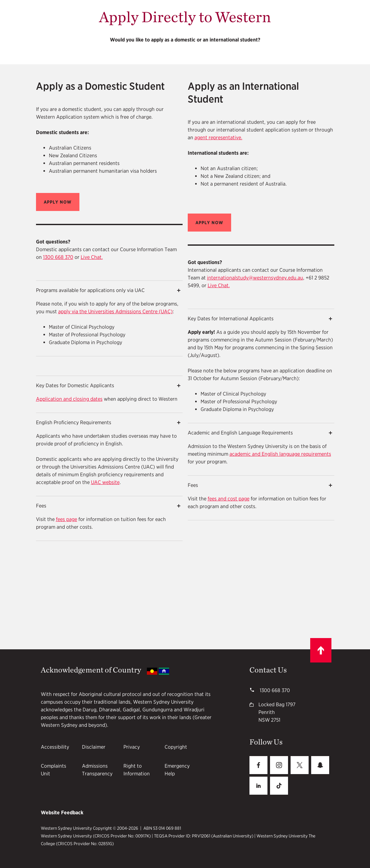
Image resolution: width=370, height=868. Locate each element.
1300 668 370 (58, 257)
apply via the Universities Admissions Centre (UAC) (115, 311)
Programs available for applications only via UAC (90, 290)
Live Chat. (92, 257)
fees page (67, 519)
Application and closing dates (69, 399)
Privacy (132, 747)
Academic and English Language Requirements (240, 433)
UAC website (105, 482)
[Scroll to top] (321, 650)
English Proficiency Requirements (74, 422)
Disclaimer (94, 747)
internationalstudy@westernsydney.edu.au (255, 278)
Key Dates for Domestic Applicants (75, 385)
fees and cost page (229, 499)
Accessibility (55, 747)
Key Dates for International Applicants (231, 319)
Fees (41, 506)
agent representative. (218, 137)
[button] (58, 202)
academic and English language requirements (280, 454)
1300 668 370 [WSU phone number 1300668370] (274, 690)
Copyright (176, 747)
